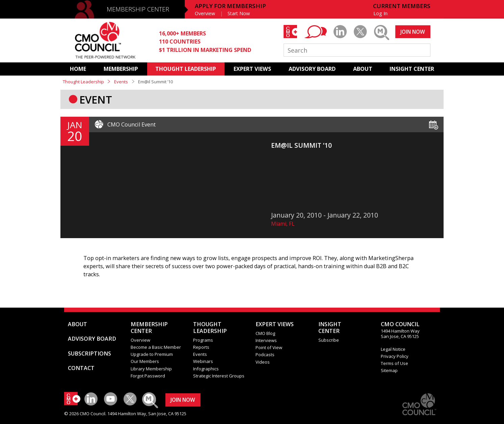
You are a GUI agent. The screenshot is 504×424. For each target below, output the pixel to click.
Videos (263, 362)
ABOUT (363, 69)
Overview (205, 13)
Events (121, 82)
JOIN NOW (413, 32)
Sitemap (389, 370)
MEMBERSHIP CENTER (138, 9)
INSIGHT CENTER (412, 69)
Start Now (239, 13)
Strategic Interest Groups (219, 376)
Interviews (266, 340)
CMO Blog (265, 333)
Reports (201, 347)
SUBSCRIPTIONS (89, 354)
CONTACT (81, 368)
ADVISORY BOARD (312, 69)
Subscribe (329, 340)
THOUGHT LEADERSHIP (186, 69)
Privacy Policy (395, 356)
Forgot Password (148, 376)
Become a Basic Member (156, 347)
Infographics (206, 369)
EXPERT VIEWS (252, 69)
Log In (380, 13)
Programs (203, 340)
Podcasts (265, 355)
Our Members (145, 361)
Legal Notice (393, 349)
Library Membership (151, 369)
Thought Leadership (83, 82)
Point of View (269, 347)
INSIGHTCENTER (330, 328)
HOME (78, 69)
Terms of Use (394, 363)
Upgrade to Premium (152, 354)
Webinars (203, 361)
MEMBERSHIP (121, 69)
